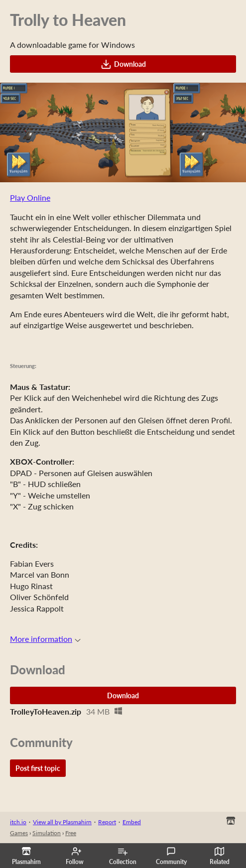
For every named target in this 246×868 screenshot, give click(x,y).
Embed (132, 822)
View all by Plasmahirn (62, 822)
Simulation (47, 833)
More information (45, 639)
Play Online (30, 197)
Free (71, 833)
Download (123, 64)
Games (19, 833)
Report (107, 822)
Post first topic (38, 768)
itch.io (18, 822)
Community (171, 856)
